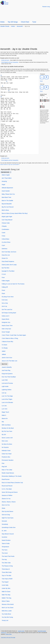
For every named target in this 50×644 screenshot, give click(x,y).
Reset (41, 82)
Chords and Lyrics (5, 60)
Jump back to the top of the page (8, 637)
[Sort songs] (6, 172)
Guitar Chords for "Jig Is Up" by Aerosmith (9, 164)
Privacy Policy (9, 634)
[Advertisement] (25, 38)
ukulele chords (21, 631)
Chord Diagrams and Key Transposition (10, 62)
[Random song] (46, 7)
